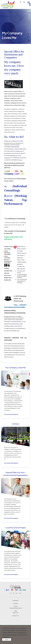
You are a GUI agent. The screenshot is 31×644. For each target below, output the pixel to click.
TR (21, 2)
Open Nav (29, 1)
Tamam (7, 639)
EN (24, 2)
